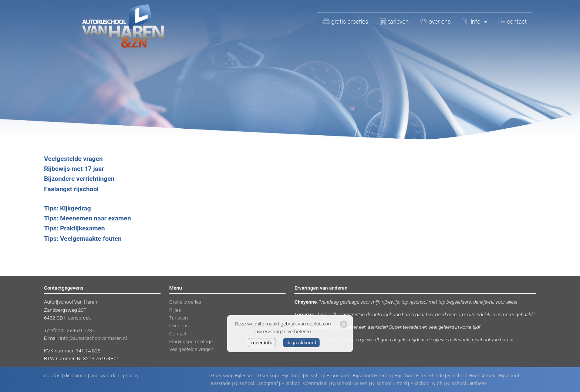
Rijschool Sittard (389, 383)
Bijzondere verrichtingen (79, 179)
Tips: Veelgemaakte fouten (83, 239)
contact (512, 21)
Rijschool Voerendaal (305, 383)
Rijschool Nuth (427, 383)
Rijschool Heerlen (372, 375)
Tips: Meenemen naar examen (87, 218)
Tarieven (179, 318)
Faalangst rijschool (71, 189)
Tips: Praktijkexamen (75, 228)
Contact (178, 334)
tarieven (394, 21)
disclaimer (76, 375)
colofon (52, 375)
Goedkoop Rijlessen (232, 375)
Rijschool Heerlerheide (419, 375)
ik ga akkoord (301, 342)
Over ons (179, 325)
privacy (131, 375)
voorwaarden (105, 375)
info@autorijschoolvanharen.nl (93, 338)
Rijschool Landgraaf (256, 383)
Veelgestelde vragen (73, 159)
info (475, 21)
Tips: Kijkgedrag (68, 208)
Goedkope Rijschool (280, 375)
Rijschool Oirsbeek (466, 383)
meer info (262, 342)
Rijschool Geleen (349, 383)
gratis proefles (345, 21)
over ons (435, 21)
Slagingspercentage (191, 341)
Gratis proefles (185, 302)
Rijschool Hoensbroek (471, 375)
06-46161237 (80, 330)
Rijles (175, 310)
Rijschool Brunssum (327, 375)
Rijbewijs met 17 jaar (74, 169)
